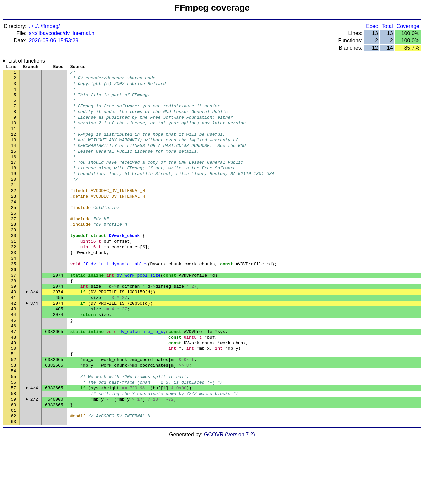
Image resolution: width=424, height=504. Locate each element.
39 (14, 326)
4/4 (34, 445)
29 (14, 260)
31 (14, 273)
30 (14, 266)
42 (14, 346)
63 (14, 485)
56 (14, 439)
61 (14, 472)
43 (14, 352)
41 (14, 339)
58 (14, 452)
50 (14, 399)
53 (14, 419)
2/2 (34, 459)
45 (14, 366)
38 (14, 319)
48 (14, 386)
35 (14, 299)
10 (14, 134)
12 (14, 147)
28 (14, 253)
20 (14, 200)
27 (14, 246)
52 (14, 412)
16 (14, 173)
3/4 (34, 333)
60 (14, 465)
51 (14, 406)
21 (14, 207)
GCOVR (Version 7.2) (230, 498)
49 (14, 392)
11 (14, 140)
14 (14, 160)
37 (14, 313)
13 (14, 154)
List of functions (27, 61)
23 (14, 220)
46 (14, 372)
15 (14, 167)
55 (14, 432)
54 (14, 425)
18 (14, 187)
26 (14, 240)
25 (14, 233)
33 (14, 286)
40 (14, 333)
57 (14, 445)
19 (14, 193)
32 (14, 280)
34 (14, 293)
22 (14, 213)
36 (14, 306)
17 (14, 180)
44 (14, 359)
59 (14, 459)
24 (14, 226)
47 (14, 379)
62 (14, 478)
